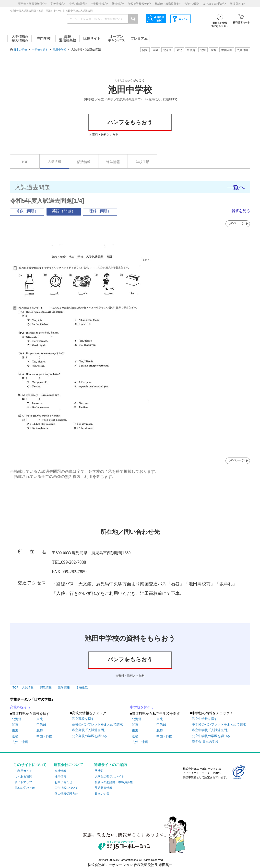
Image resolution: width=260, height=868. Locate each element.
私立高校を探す (83, 719)
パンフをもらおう (130, 122)
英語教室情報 (104, 788)
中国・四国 (44, 736)
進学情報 (113, 162)
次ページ (236, 223)
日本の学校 (20, 50)
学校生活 (142, 162)
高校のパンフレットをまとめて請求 (97, 725)
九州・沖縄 (20, 742)
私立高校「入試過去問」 (89, 730)
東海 (15, 731)
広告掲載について (66, 788)
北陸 (40, 731)
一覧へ (236, 187)
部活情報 (84, 162)
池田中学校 (60, 50)
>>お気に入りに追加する (161, 99)
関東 (15, 725)
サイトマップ (23, 782)
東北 (40, 719)
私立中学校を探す (205, 719)
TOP (25, 162)
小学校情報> (99, 4)
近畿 (15, 736)
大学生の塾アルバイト (109, 777)
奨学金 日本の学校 (205, 742)
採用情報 (60, 777)
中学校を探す (40, 50)
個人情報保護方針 (66, 794)
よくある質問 (23, 777)
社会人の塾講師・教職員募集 (114, 782)
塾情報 (99, 771)
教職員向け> (237, 4)
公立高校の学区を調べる (89, 736)
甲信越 (41, 725)
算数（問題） (27, 211)
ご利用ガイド (23, 771)
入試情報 (54, 161)
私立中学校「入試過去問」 (211, 730)
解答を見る (240, 211)
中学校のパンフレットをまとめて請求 (219, 725)
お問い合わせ (63, 782)
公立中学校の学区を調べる (211, 736)
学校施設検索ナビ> (140, 4)
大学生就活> (192, 4)
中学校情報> (78, 4)
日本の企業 (102, 794)
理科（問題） (100, 211)
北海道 (167, 50)
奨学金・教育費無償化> (32, 4)
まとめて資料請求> (214, 4)
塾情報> (118, 4)
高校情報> (58, 4)
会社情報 (60, 771)
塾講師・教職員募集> (168, 4)
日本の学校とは (25, 788)
